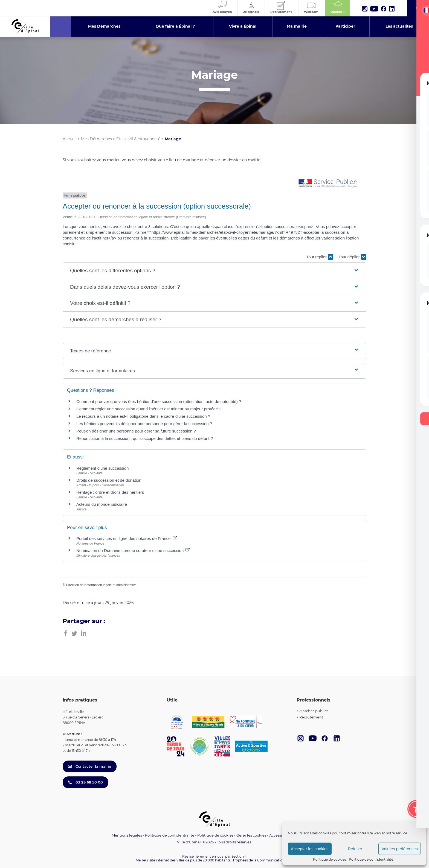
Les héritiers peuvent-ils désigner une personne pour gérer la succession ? (144, 424)
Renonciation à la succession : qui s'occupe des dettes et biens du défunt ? (145, 438)
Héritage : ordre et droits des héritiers (110, 492)
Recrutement (311, 717)
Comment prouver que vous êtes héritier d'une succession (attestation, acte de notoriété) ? (159, 401)
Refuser (355, 849)
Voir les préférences (400, 849)
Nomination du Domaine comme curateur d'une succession (133, 550)
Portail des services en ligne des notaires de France (127, 538)
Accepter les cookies (310, 849)
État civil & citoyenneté (138, 139)
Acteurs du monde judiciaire (102, 504)
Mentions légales (127, 835)
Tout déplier (352, 257)
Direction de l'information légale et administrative (101, 585)
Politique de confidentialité (371, 859)
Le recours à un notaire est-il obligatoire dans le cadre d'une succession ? (143, 416)
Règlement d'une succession (102, 468)
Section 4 (239, 856)
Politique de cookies (330, 859)
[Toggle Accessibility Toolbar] (416, 809)
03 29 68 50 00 (85, 782)
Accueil (70, 139)
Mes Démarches (96, 139)
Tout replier (320, 257)
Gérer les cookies (251, 835)
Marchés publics (314, 711)
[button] (215, 271)
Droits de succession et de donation (109, 480)
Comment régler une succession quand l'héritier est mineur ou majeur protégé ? (149, 409)
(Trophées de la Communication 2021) (263, 860)
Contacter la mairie (90, 766)
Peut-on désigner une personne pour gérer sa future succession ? (136, 431)
